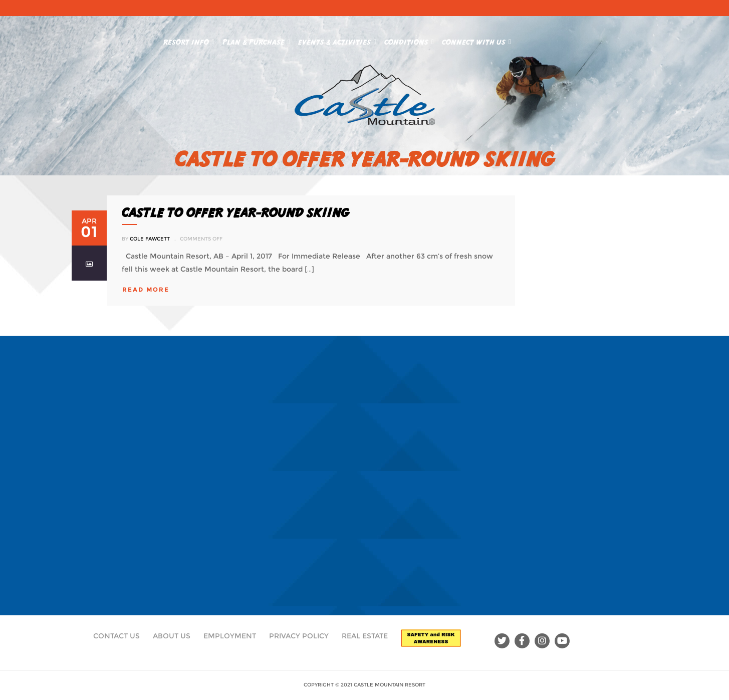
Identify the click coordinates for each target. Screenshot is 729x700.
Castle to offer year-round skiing (235, 212)
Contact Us (116, 636)
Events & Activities (337, 40)
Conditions (409, 40)
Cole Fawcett (150, 239)
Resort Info (189, 40)
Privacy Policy (299, 636)
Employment (230, 636)
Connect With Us (476, 40)
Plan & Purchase (256, 40)
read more (146, 289)
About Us (172, 636)
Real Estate (365, 636)
